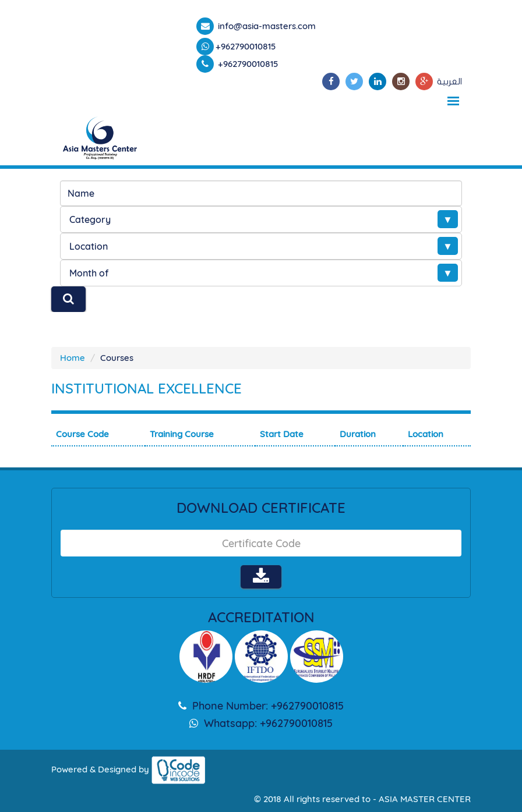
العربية (449, 81)
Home (73, 358)
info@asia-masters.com (266, 26)
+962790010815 (246, 46)
